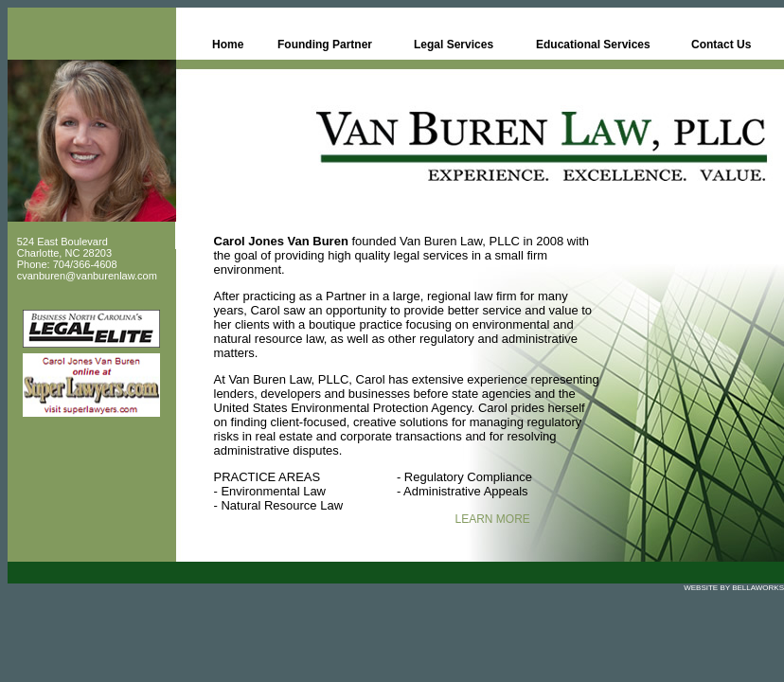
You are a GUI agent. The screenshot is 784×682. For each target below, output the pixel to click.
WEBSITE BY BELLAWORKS (734, 588)
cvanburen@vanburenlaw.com (87, 276)
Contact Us (721, 45)
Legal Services (454, 45)
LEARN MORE (493, 519)
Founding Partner (325, 45)
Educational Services (593, 45)
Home (228, 45)
